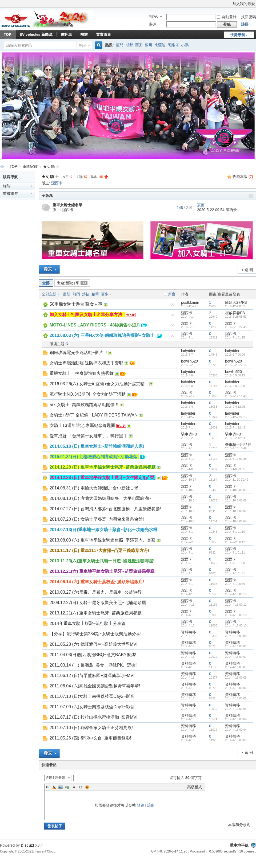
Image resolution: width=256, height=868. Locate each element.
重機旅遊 (10, 193)
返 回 (249, 270)
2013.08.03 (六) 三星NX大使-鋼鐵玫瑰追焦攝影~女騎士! (103, 335)
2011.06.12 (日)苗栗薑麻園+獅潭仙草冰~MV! (92, 676)
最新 (67, 294)
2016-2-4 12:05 (235, 407)
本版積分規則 (239, 825)
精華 (95, 294)
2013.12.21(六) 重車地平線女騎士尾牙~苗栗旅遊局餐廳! (103, 571)
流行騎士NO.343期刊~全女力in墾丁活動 (88, 394)
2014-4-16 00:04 (236, 719)
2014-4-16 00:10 (236, 615)
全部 (46, 283)
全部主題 (49, 294)
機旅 (84, 34)
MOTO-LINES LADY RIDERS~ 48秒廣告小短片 (95, 325)
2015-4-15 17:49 (236, 448)
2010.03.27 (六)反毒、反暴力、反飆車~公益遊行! (96, 592)
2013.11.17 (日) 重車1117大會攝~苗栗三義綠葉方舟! (99, 550)
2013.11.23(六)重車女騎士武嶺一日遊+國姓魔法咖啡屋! (102, 561)
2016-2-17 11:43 (236, 396)
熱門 (76, 294)
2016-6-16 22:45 (236, 327)
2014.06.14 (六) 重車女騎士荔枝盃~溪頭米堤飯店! (97, 582)
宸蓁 (201, 205)
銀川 (149, 45)
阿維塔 (173, 45)
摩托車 (66, 34)
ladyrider (188, 351)
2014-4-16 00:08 (236, 636)
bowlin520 (189, 361)
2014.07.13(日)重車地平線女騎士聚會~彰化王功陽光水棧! (104, 530)
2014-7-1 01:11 (235, 552)
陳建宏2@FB (236, 302)
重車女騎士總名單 (67, 205)
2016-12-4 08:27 (236, 306)
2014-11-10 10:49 (237, 480)
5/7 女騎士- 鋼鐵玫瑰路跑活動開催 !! (84, 405)
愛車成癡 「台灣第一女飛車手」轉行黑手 (89, 436)
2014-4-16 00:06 (236, 678)
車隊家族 (30, 166)
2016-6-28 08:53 (236, 317)
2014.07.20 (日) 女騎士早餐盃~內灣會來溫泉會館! (97, 519)
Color (54, 787)
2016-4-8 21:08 (235, 386)
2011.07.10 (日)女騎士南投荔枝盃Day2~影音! (93, 696)
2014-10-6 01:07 (236, 511)
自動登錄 (227, 17)
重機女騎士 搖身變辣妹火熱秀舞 (82, 373)
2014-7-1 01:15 (235, 337)
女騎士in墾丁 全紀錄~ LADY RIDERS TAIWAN (94, 415)
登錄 (141, 805)
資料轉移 (189, 632)
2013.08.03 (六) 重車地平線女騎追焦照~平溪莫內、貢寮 (103, 540)
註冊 (245, 24)
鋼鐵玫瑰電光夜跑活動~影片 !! (78, 353)
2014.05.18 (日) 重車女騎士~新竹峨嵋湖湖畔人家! (97, 446)
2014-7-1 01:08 (235, 563)
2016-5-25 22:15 (236, 365)
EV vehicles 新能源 (36, 34)
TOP (13, 166)
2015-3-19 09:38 (236, 459)
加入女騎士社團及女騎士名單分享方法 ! (87, 315)
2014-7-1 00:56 (235, 584)
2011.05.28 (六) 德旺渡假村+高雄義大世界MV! (93, 644)
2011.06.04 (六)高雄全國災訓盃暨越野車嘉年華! (95, 686)
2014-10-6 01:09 (236, 490)
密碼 (153, 24)
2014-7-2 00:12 (235, 542)
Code (81, 787)
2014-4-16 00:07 (236, 646)
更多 (105, 294)
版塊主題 (57, 344)
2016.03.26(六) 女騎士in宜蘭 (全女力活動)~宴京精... (99, 384)
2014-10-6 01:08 (236, 500)
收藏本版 (243, 177)
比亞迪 (160, 45)
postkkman (190, 302)
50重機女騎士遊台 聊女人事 (76, 304)
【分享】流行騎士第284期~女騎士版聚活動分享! (95, 634)
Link (67, 787)
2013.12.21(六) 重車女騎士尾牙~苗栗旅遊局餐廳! (96, 613)
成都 (129, 45)
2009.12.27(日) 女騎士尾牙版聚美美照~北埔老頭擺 (98, 603)
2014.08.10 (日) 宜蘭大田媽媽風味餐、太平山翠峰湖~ (100, 498)
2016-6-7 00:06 (235, 355)
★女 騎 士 (51, 166)
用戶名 (153, 17)
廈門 (120, 45)
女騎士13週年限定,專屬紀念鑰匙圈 (82, 425)
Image (61, 787)
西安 (139, 45)
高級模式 (195, 787)
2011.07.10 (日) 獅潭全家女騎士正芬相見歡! (91, 728)
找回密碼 (249, 17)
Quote (74, 787)
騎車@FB (189, 434)
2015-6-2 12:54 (235, 438)
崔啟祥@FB (235, 313)
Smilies (87, 787)
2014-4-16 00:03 (236, 740)
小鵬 (185, 45)
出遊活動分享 (72, 283)
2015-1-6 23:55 (235, 469)
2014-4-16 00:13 (236, 594)
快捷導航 (238, 35)
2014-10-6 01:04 (236, 521)
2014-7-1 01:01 (235, 573)
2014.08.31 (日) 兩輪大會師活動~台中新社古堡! (95, 488)
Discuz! (27, 845)
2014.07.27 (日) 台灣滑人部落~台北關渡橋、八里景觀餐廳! (105, 509)
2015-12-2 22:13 (236, 417)
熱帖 (86, 294)
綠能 (7, 186)
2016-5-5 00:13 (235, 375)
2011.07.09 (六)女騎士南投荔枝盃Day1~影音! (93, 707)
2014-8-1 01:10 (235, 532)
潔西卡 (57, 183)
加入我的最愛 (244, 4)
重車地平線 (2, 167)
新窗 (172, 294)
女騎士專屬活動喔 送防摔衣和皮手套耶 (86, 363)
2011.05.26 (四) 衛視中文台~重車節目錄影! (90, 738)
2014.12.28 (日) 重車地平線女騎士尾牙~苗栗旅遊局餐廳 (103, 467)
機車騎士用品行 (238, 445)
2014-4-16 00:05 (236, 698)
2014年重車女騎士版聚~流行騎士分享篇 (88, 623)
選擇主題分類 (55, 778)
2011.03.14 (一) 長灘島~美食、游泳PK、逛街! (93, 665)
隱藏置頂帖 (173, 305)
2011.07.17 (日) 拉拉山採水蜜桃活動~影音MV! (93, 717)
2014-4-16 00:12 (236, 605)
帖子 (83, 45)
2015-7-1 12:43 (235, 427)
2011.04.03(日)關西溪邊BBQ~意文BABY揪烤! (93, 655)
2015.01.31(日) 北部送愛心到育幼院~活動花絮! (94, 457)
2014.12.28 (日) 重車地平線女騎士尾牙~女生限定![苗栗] (103, 478)
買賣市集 (103, 34)
